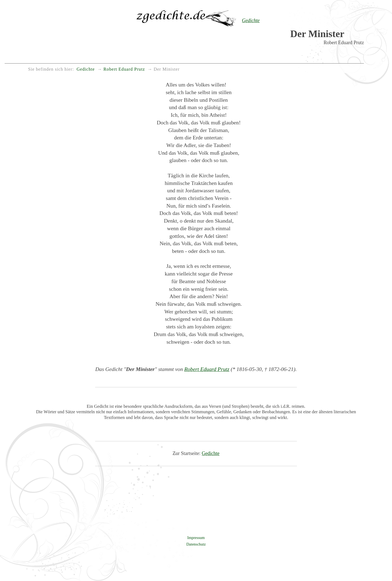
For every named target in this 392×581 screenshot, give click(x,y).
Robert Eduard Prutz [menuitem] (124, 69)
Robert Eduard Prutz (207, 369)
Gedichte (211, 453)
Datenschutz (196, 544)
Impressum (196, 538)
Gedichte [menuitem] (86, 69)
